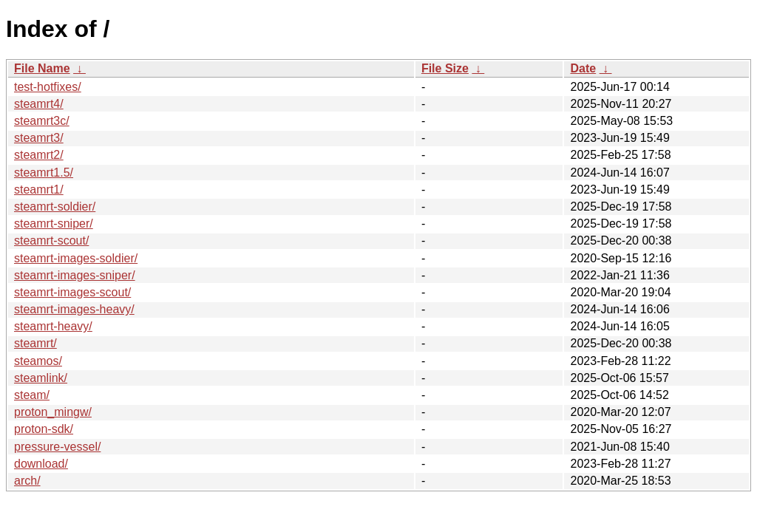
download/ (41, 464)
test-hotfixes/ (48, 87)
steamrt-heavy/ (53, 326)
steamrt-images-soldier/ (76, 258)
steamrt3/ (39, 138)
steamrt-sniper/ (54, 224)
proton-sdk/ (44, 429)
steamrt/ (35, 343)
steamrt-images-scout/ (72, 292)
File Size (445, 68)
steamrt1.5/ (44, 173)
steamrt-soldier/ (55, 207)
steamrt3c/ (42, 121)
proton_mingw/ (53, 412)
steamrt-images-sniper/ (75, 275)
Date (583, 68)
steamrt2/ (39, 155)
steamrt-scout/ (51, 241)
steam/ (32, 395)
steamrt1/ (39, 190)
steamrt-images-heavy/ (74, 309)
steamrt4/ (39, 104)
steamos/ (38, 361)
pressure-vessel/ (57, 447)
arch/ (27, 481)
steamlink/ (41, 378)
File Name (42, 68)
